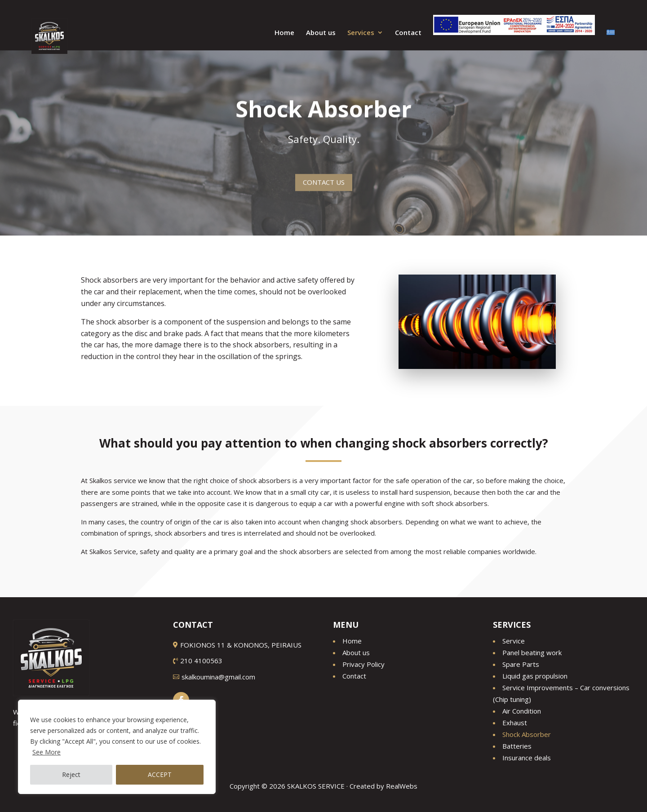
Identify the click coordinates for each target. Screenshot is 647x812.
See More (47, 752)
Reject (71, 774)
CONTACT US (324, 177)
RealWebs (402, 786)
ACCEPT (160, 774)
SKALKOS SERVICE (316, 786)
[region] (117, 747)
